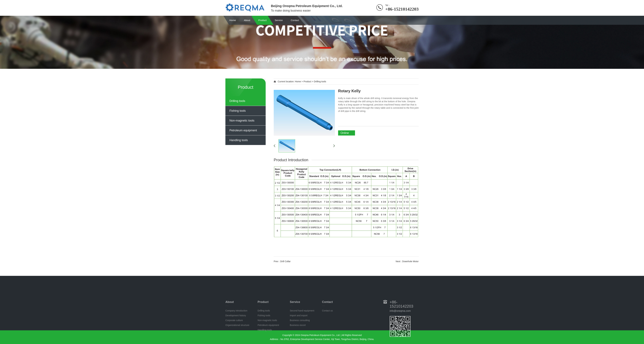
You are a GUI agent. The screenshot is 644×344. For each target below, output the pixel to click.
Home (233, 20)
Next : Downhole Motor (407, 261)
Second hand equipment (302, 326)
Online (345, 133)
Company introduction (236, 326)
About (247, 20)
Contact (295, 20)
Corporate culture (234, 336)
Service (279, 20)
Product (262, 20)
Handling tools (239, 140)
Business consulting (300, 336)
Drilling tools (237, 101)
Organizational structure (237, 341)
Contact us (327, 326)
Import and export (299, 331)
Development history (236, 331)
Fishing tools (238, 111)
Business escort (298, 341)
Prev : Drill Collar (282, 261)
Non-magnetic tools (242, 121)
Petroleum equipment (243, 130)
